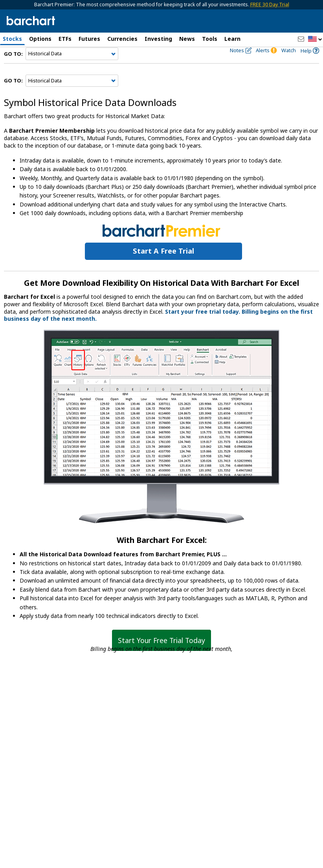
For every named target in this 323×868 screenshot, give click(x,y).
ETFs (65, 39)
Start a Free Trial (163, 265)
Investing (158, 39)
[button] (315, 39)
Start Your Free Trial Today (161, 654)
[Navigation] (72, 68)
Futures (89, 39)
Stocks (12, 39)
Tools (210, 39)
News (187, 39)
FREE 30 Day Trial (270, 5)
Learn (232, 39)
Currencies (122, 39)
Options (40, 39)
